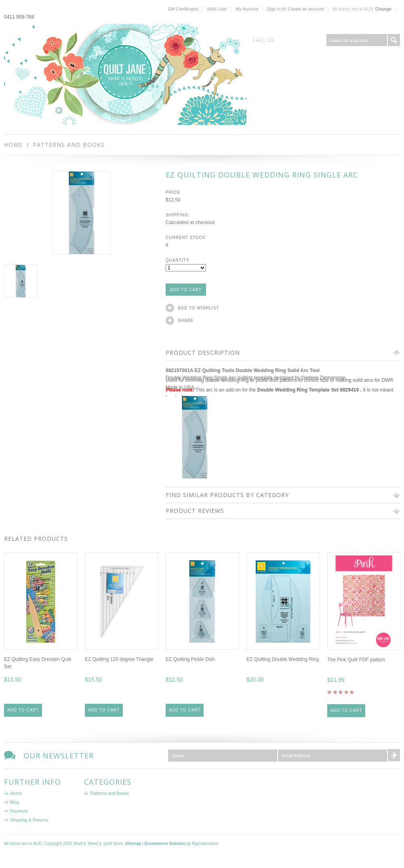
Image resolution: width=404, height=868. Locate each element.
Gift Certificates (183, 9)
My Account (247, 9)
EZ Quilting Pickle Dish (190, 659)
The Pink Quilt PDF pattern (356, 660)
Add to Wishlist (198, 308)
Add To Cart (23, 710)
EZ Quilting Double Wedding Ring (283, 659)
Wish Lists (217, 9)
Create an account (306, 9)
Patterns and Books (69, 145)
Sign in (274, 9)
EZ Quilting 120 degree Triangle (119, 659)
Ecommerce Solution (165, 844)
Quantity (178, 260)
